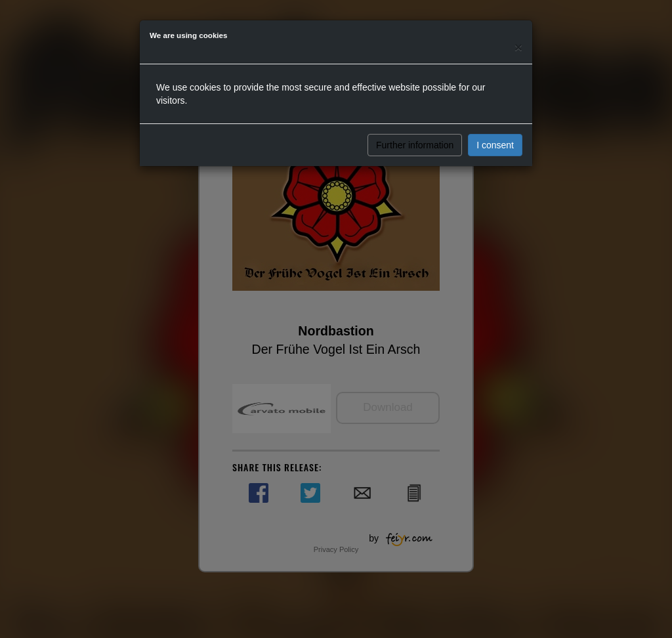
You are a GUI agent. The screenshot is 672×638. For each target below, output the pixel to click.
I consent (495, 145)
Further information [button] (415, 145)
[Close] (518, 47)
